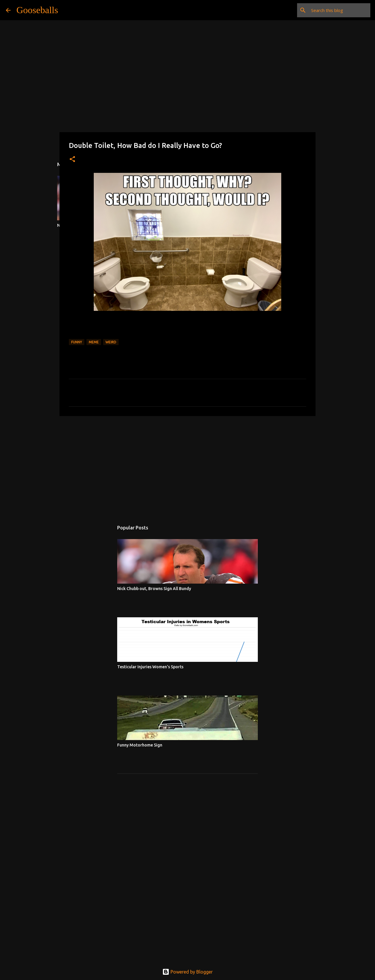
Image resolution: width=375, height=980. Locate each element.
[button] (72, 160)
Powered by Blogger (187, 972)
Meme (94, 342)
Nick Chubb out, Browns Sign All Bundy (154, 589)
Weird (111, 342)
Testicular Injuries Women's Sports (150, 667)
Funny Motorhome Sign (140, 745)
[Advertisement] (187, 466)
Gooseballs (37, 10)
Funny (77, 342)
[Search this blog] (340, 10)
